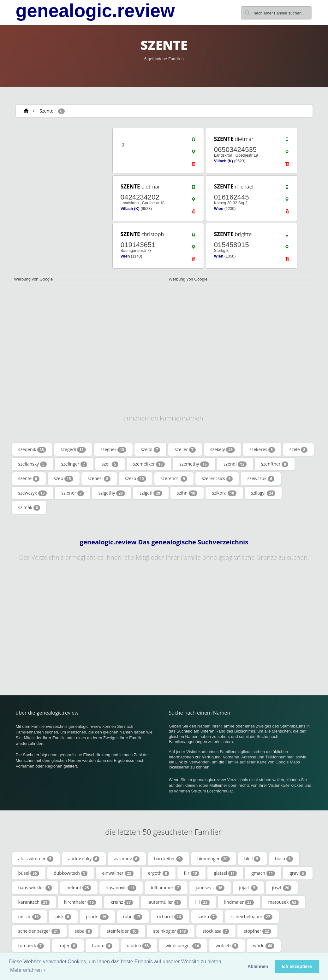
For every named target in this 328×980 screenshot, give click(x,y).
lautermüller (164, 902)
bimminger (214, 859)
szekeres (262, 449)
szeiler (185, 449)
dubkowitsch (71, 873)
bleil (253, 859)
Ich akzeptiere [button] (297, 966)
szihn (187, 493)
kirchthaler (80, 902)
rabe (133, 917)
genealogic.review (95, 11)
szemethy (194, 464)
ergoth (159, 873)
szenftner (275, 464)
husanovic (121, 888)
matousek (283, 902)
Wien (219, 209)
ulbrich (139, 946)
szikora (224, 493)
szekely (223, 449)
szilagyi (263, 493)
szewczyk (33, 493)
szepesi (99, 478)
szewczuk (261, 478)
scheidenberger (39, 931)
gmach (263, 873)
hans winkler (35, 888)
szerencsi (174, 478)
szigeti (151, 493)
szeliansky (33, 464)
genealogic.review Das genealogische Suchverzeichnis (164, 542)
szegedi (73, 449)
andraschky (83, 859)
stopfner (257, 931)
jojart (248, 888)
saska (207, 917)
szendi (235, 464)
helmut (79, 888)
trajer (68, 946)
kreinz (122, 902)
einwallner (118, 873)
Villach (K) (224, 161)
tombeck (31, 946)
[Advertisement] (57, 166)
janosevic (210, 888)
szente (29, 478)
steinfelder (123, 931)
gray (298, 873)
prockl (97, 917)
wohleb (227, 946)
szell (110, 464)
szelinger (74, 464)
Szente (47, 111)
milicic (30, 917)
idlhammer (166, 888)
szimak (29, 507)
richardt (170, 917)
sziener (72, 493)
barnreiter (168, 859)
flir (191, 873)
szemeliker (149, 464)
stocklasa (216, 931)
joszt (282, 888)
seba (83, 931)
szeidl (150, 449)
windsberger (183, 946)
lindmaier (239, 902)
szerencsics (217, 478)
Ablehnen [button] (258, 966)
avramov (127, 859)
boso (284, 859)
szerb (136, 478)
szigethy (112, 493)
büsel (29, 873)
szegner (113, 449)
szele (298, 449)
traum (102, 946)
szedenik (32, 449)
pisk (63, 917)
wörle (264, 946)
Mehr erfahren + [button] (28, 970)
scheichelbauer (252, 917)
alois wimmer (36, 859)
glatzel (225, 873)
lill (203, 902)
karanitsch (34, 902)
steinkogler (170, 931)
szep (64, 478)
